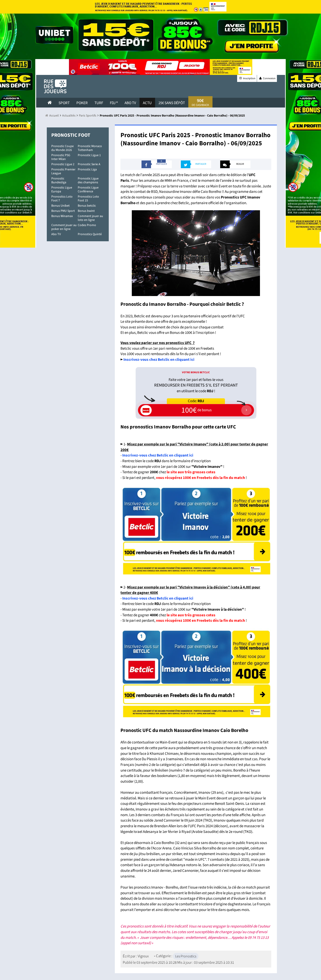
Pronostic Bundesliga (59, 180)
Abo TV (56, 234)
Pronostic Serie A (89, 164)
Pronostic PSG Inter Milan (61, 157)
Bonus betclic (87, 206)
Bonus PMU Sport (63, 211)
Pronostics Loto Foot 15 (88, 199)
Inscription (247, 78)
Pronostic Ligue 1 (89, 155)
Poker (82, 103)
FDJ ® (114, 103)
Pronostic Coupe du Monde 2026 (63, 148)
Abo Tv (130, 103)
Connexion (267, 78)
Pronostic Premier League (63, 171)
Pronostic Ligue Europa (62, 190)
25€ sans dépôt (172, 103)
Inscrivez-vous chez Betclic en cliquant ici (158, 455)
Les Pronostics (186, 956)
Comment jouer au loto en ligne (90, 218)
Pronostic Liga (87, 170)
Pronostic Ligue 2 (63, 164)
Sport (64, 103)
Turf (99, 103)
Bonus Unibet (60, 206)
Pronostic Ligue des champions (88, 180)
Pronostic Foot (71, 135)
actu (147, 103)
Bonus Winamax (62, 216)
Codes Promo (87, 225)
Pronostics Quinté (90, 234)
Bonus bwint (86, 211)
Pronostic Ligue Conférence (88, 190)
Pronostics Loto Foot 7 (62, 199)
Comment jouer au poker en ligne (64, 227)
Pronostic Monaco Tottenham (90, 148)
